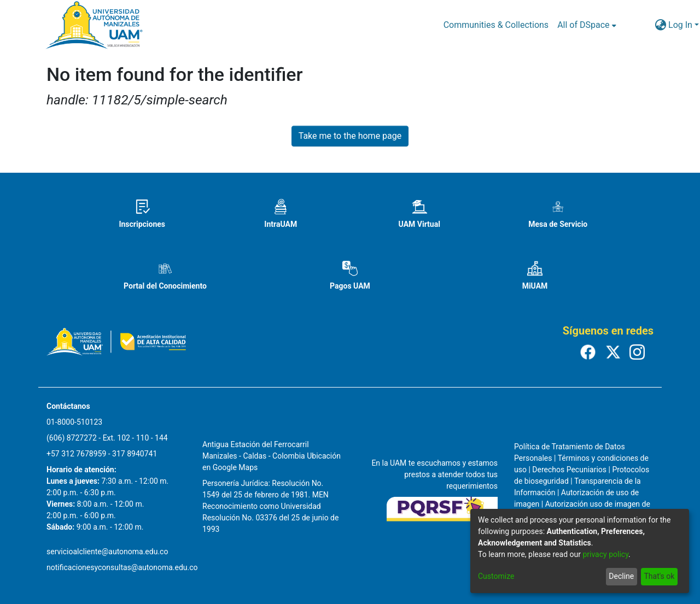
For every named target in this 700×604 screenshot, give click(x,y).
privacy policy (605, 554)
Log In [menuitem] (680, 25)
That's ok (659, 576)
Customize (496, 576)
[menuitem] (587, 25)
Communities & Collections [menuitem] (496, 25)
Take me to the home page (350, 136)
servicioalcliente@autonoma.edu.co (107, 552)
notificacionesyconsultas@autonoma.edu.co (122, 567)
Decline (621, 576)
